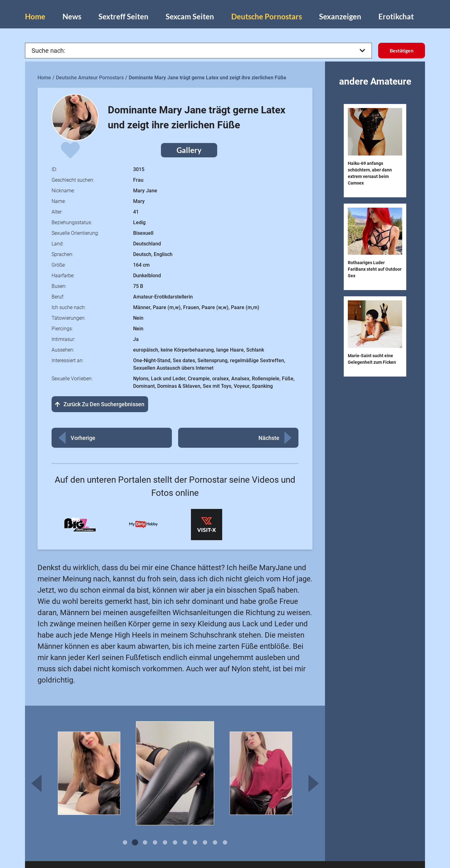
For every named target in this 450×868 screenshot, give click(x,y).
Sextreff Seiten (123, 16)
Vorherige (83, 438)
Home (35, 16)
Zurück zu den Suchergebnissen (100, 404)
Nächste (269, 438)
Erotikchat (396, 16)
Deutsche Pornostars (267, 16)
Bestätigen (402, 50)
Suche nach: (198, 51)
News (72, 16)
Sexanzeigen (340, 16)
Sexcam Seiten (190, 16)
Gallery (189, 150)
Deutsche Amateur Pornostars (90, 78)
